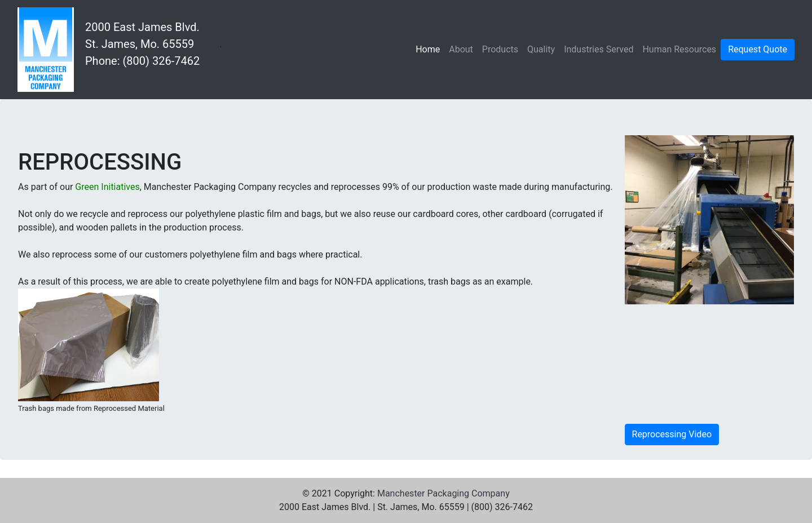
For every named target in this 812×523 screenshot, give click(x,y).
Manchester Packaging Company (443, 493)
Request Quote (758, 49)
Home (430, 48)
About (461, 49)
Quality (541, 49)
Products (500, 49)
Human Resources (679, 49)
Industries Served (599, 49)
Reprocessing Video (672, 434)
